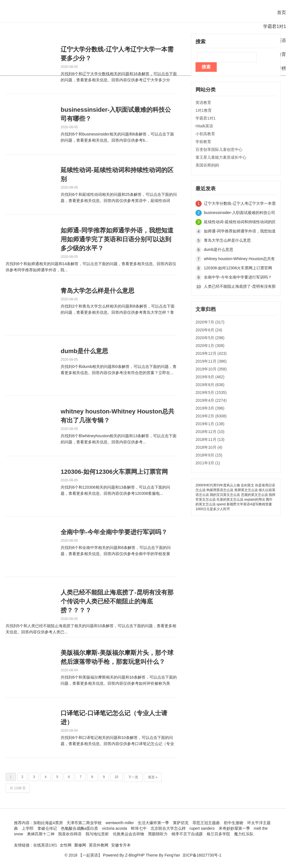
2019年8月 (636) (210, 385)
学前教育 (203, 142)
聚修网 (80, 845)
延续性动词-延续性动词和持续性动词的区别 (117, 174)
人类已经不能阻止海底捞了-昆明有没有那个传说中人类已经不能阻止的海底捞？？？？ (117, 601)
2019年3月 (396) (210, 408)
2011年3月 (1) (208, 463)
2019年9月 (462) (210, 377)
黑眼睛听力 (158, 834)
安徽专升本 (121, 845)
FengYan (172, 855)
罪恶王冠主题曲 (206, 823)
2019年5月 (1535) (211, 393)
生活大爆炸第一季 (153, 823)
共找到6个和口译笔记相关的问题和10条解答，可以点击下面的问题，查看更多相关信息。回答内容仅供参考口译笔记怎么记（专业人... (117, 741)
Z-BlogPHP (135, 855)
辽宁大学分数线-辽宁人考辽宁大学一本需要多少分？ (117, 54)
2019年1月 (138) (210, 424)
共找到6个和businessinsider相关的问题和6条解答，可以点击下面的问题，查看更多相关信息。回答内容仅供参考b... (117, 137)
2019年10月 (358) (211, 369)
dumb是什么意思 (84, 351)
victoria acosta (114, 828)
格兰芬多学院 (218, 834)
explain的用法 (255, 500)
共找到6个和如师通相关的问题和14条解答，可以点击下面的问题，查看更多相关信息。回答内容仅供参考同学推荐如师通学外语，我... (91, 267)
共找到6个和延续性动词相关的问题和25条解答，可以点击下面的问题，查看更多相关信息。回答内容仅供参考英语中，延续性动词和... (119, 198)
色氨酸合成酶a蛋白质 (80, 828)
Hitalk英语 (204, 126)
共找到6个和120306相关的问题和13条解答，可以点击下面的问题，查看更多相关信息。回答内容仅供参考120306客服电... (115, 490)
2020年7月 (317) (210, 322)
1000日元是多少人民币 (213, 509)
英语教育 (203, 103)
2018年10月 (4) (209, 447)
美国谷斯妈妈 (207, 165)
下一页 (133, 777)
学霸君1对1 (275, 26)
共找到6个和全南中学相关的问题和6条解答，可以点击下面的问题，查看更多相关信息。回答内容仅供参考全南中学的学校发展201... (116, 551)
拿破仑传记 (47, 828)
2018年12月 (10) (210, 432)
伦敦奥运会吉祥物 (128, 834)
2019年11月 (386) (211, 361)
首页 (282, 12)
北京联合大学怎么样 (168, 828)
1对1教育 (204, 110)
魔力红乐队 (244, 834)
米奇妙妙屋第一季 (234, 828)
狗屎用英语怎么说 (220, 490)
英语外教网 (99, 845)
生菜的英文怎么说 (230, 500)
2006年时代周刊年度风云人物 (218, 485)
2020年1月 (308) (210, 346)
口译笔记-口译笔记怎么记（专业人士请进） (114, 718)
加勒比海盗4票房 (48, 823)
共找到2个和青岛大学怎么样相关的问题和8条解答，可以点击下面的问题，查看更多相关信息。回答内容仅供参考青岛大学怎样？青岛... (118, 310)
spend (221, 504)
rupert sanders (202, 828)
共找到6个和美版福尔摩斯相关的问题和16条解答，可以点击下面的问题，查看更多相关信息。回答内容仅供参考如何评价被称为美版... (119, 681)
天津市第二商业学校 (84, 823)
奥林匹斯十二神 (41, 834)
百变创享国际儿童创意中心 (219, 149)
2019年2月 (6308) (211, 416)
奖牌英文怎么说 (246, 490)
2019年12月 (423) (211, 353)
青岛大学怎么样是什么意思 (97, 291)
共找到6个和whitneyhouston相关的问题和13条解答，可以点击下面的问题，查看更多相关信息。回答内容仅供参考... (119, 439)
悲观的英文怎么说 (254, 495)
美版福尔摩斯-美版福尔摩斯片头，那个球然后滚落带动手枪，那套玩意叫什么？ (117, 657)
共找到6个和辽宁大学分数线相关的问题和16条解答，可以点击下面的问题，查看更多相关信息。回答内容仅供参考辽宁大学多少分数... (119, 77)
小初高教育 (205, 134)
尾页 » (153, 777)
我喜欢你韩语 (70, 834)
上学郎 (28, 828)
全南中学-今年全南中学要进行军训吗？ (114, 532)
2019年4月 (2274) (211, 400)
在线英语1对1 (45, 845)
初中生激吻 (233, 823)
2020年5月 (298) (210, 338)
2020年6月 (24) (209, 330)
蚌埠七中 (139, 828)
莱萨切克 (181, 823)
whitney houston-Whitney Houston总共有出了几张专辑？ (117, 416)
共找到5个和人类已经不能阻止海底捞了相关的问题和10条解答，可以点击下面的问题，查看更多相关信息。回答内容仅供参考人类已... (91, 629)
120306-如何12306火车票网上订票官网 (114, 472)
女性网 (66, 845)
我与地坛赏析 (97, 834)
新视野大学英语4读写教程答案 (249, 504)
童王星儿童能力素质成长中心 (221, 157)
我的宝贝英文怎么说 (225, 495)
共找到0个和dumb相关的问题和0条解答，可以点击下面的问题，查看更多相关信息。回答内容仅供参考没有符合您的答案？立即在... (119, 370)
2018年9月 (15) (209, 455)
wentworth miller (120, 823)
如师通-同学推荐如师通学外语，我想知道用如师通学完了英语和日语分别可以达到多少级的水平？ (117, 239)
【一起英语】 (90, 855)
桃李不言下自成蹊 (187, 834)
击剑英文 (247, 485)
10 (116, 777)
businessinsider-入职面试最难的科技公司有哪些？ (116, 114)
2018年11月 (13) (210, 439)
